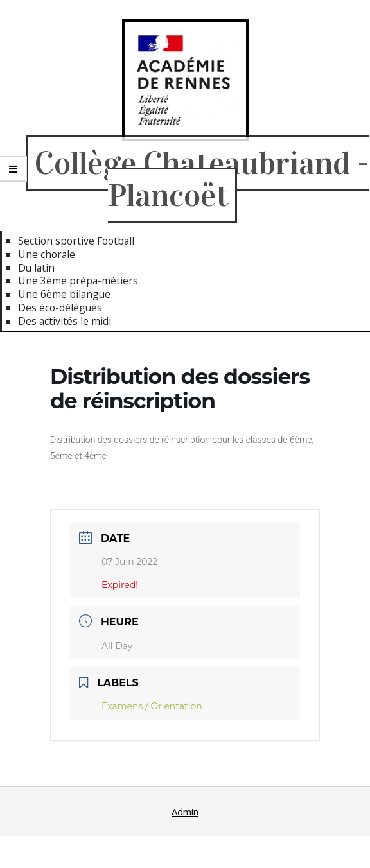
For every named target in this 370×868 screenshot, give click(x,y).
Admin (185, 812)
